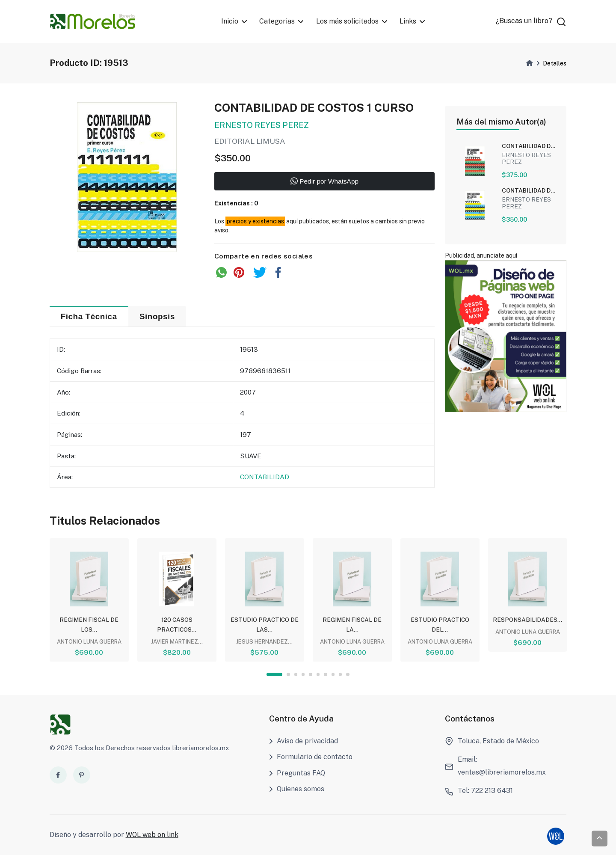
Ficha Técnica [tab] (89, 316)
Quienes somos (297, 789)
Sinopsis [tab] (157, 316)
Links (408, 21)
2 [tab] (288, 674)
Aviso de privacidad (304, 741)
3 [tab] (296, 674)
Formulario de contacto (311, 757)
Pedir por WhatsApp (324, 182)
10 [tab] (348, 674)
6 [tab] (318, 674)
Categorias (277, 21)
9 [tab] (340, 674)
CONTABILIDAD (265, 477)
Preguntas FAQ (297, 773)
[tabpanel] (89, 599)
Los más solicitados (347, 21)
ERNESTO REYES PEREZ (262, 126)
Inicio (230, 21)
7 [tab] (325, 674)
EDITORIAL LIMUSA (250, 142)
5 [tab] (310, 674)
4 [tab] (303, 674)
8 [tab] (333, 674)
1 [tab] (274, 674)
